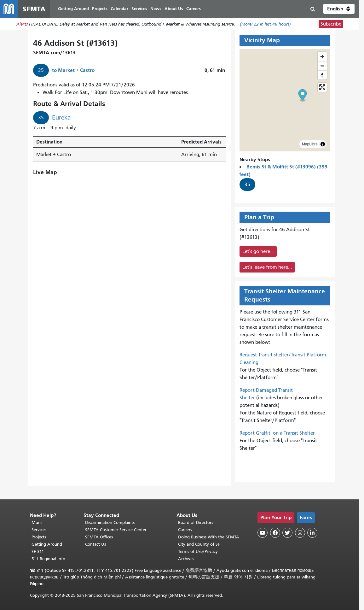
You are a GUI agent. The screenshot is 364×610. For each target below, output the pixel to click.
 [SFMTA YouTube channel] (263, 533)
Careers (185, 530)
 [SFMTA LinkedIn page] (312, 533)
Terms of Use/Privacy (198, 551)
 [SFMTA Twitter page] (287, 533)
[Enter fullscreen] (322, 87)
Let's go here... (258, 251)
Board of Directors (196, 522)
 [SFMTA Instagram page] (300, 533)
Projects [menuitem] (100, 9)
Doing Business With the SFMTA (209, 537)
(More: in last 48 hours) (265, 24)
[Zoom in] (322, 57)
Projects (39, 537)
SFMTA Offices (99, 537)
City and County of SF (199, 544)
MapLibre (310, 144)
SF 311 (38, 551)
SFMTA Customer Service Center (116, 530)
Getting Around (47, 544)
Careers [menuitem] (194, 9)
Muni (37, 522)
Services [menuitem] (139, 9)
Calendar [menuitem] (119, 9)
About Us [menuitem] (174, 9)
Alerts (22, 24)
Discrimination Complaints (110, 522)
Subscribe (331, 24)
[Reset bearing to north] (322, 75)
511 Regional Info (48, 559)
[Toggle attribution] (323, 144)
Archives (186, 559)
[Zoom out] (322, 66)
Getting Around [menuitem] (73, 9)
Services (39, 530)
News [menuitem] (156, 9)
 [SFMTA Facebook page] (275, 533)
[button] (339, 9)
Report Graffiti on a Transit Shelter (277, 433)
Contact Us (95, 544)
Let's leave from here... (267, 267)
